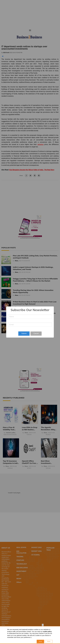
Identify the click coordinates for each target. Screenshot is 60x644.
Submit (24, 333)
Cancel (36, 333)
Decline (49, 641)
